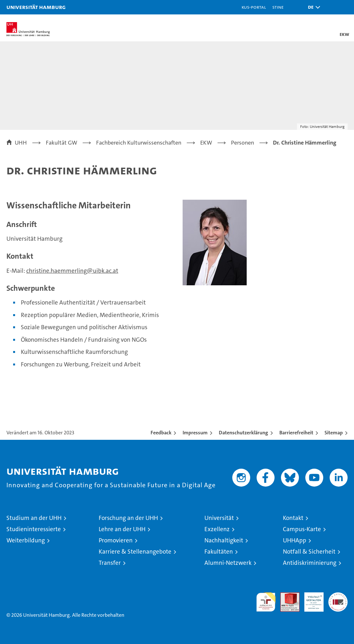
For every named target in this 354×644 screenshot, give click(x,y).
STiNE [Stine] (278, 7)
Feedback (161, 433)
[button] (312, 7)
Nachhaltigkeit (224, 540)
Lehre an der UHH (122, 529)
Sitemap (334, 433)
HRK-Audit (310, 599)
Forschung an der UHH (128, 518)
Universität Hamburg (36, 7)
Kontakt (293, 518)
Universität (219, 518)
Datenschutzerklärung (243, 433)
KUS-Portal (254, 7)
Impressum (195, 433)
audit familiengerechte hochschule (266, 602)
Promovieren (116, 540)
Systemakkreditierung (338, 596)
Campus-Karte (302, 529)
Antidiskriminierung (310, 563)
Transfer (110, 563)
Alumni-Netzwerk (228, 563)
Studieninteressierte (34, 529)
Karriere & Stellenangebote (135, 552)
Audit (286, 596)
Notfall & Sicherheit (309, 552)
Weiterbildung (26, 540)
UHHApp (295, 540)
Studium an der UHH (34, 518)
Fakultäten (219, 552)
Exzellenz (217, 529)
